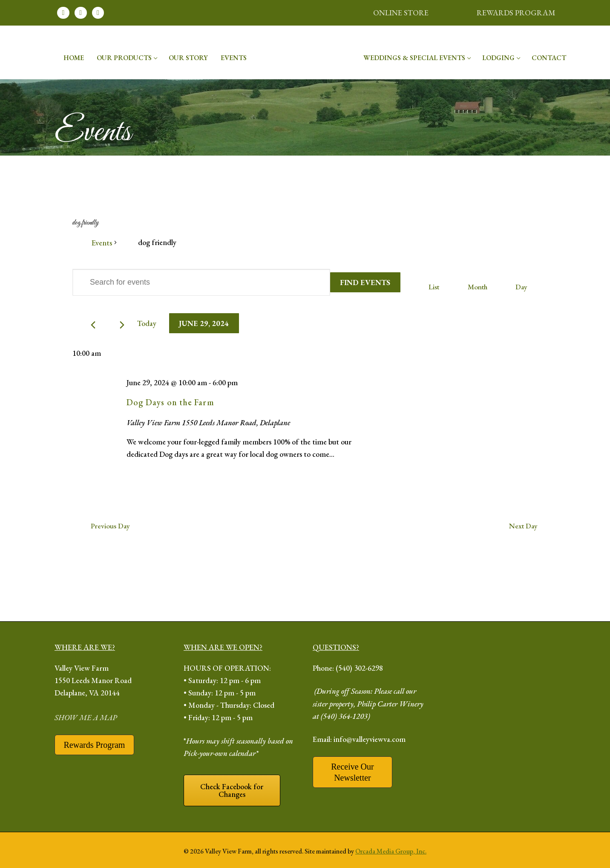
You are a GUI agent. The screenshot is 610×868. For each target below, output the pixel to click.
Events (102, 243)
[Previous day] (93, 325)
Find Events (365, 282)
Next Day (523, 526)
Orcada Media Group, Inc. (391, 851)
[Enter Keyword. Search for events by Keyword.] (201, 282)
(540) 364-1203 (344, 716)
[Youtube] (98, 13)
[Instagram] (81, 13)
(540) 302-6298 (359, 668)
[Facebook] (63, 13)
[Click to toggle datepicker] (204, 323)
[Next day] (122, 325)
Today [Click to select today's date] (147, 323)
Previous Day (110, 526)
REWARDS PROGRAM (516, 13)
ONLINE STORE (401, 13)
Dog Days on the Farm (170, 402)
